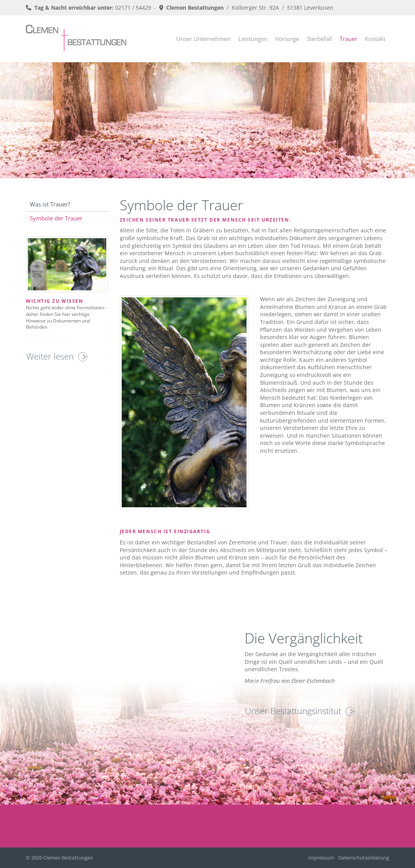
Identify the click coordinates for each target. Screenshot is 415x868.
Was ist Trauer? (50, 204)
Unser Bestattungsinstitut (293, 711)
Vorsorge (287, 39)
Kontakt (375, 39)
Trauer (348, 39)
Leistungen (253, 39)
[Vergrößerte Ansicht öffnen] (184, 402)
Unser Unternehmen (203, 39)
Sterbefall (319, 39)
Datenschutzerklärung (364, 858)
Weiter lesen (50, 356)
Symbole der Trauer (56, 218)
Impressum (321, 858)
